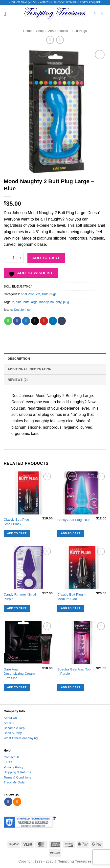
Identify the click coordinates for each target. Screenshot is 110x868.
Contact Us (11, 757)
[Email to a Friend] (35, 321)
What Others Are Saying (21, 738)
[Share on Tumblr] (62, 321)
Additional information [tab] (30, 369)
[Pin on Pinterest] (44, 321)
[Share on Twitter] (26, 321)
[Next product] (50, 40)
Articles (9, 723)
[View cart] (104, 14)
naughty (56, 302)
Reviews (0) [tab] (18, 380)
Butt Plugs (80, 31)
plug (66, 302)
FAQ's (8, 762)
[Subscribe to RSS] (17, 802)
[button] (7, 13)
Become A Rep (14, 728)
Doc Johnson (23, 310)
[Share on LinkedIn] (53, 321)
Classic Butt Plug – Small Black (18, 522)
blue (19, 302)
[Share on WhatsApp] (8, 321)
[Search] (96, 14)
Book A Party (13, 733)
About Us (10, 718)
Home (27, 31)
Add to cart (46, 258)
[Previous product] (60, 40)
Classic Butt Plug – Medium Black (71, 597)
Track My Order (15, 782)
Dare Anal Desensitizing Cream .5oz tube (19, 674)
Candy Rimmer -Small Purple (20, 597)
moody (44, 302)
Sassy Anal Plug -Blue (74, 520)
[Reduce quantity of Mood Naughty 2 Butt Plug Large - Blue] (7, 258)
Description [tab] (19, 359)
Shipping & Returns (17, 772)
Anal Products (58, 31)
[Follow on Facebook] (8, 802)
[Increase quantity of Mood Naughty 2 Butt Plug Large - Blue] (21, 258)
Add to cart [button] (17, 533)
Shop (40, 31)
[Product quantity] (14, 258)
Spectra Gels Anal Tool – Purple (74, 672)
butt (26, 302)
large (34, 302)
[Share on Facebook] (17, 321)
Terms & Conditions (17, 777)
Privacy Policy (14, 767)
